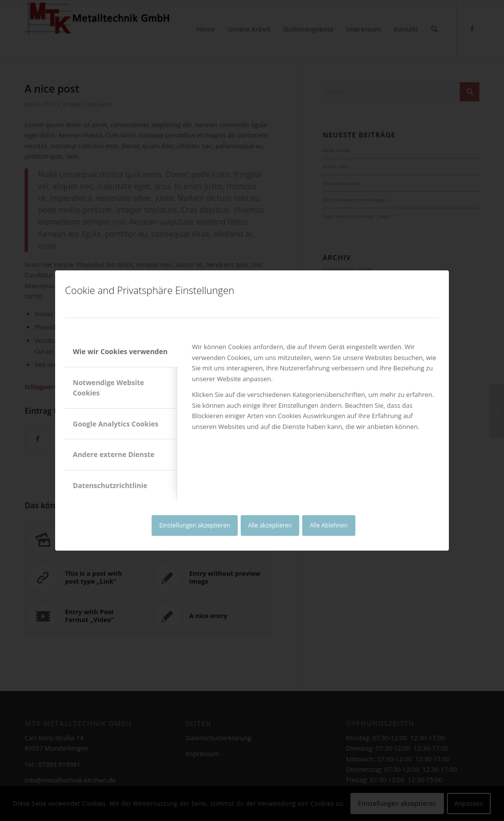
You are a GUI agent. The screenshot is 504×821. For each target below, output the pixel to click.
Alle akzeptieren (270, 525)
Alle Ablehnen (329, 525)
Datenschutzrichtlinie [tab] (110, 485)
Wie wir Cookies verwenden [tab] (120, 351)
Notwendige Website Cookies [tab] (109, 388)
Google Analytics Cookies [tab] (116, 424)
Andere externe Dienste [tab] (114, 454)
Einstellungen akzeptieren (194, 525)
